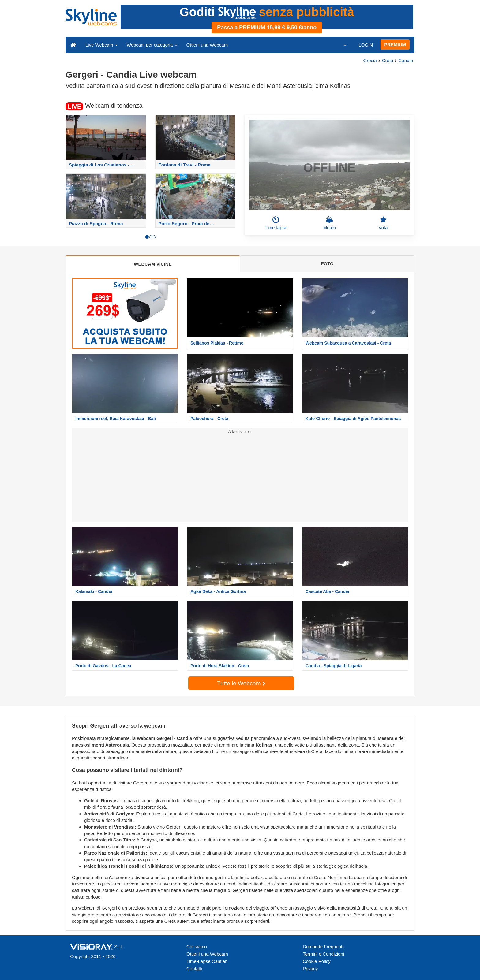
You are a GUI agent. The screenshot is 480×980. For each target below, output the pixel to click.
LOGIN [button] (366, 45)
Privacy (310, 969)
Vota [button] (383, 223)
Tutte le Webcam (241, 683)
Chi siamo (197, 946)
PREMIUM (395, 45)
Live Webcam (101, 45)
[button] (341, 45)
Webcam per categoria (152, 45)
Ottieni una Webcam (207, 45)
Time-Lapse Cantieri (207, 961)
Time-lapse (276, 223)
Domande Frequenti (323, 946)
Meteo (330, 223)
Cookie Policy (317, 961)
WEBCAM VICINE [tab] (153, 264)
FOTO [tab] (327, 264)
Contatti (194, 969)
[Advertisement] (240, 479)
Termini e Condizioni (323, 954)
